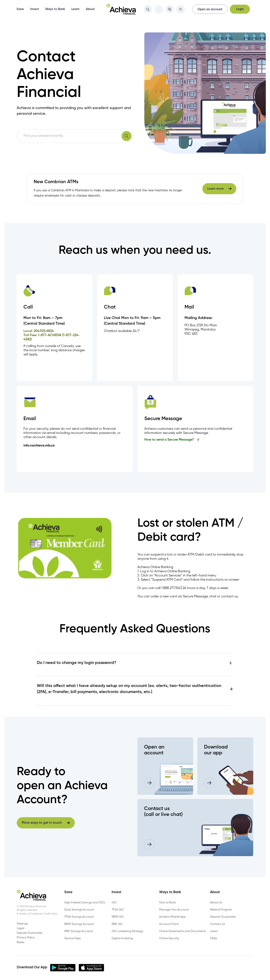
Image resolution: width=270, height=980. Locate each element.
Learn (75, 9)
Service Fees (72, 938)
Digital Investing (122, 938)
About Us (216, 903)
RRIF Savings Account (79, 931)
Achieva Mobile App (172, 917)
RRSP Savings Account (79, 924)
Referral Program (221, 910)
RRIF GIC (117, 924)
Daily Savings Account (79, 910)
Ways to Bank (55, 9)
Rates (21, 942)
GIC (114, 903)
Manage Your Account (174, 910)
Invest (35, 9)
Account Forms (169, 924)
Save (20, 9)
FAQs (214, 938)
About (90, 9)
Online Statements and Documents (183, 931)
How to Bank (168, 903)
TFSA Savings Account (79, 917)
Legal (21, 928)
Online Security (169, 938)
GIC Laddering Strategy (127, 931)
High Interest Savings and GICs (85, 903)
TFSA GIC (118, 910)
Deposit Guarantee (223, 917)
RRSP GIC (118, 917)
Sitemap (22, 924)
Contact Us (218, 924)
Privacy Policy (26, 938)
